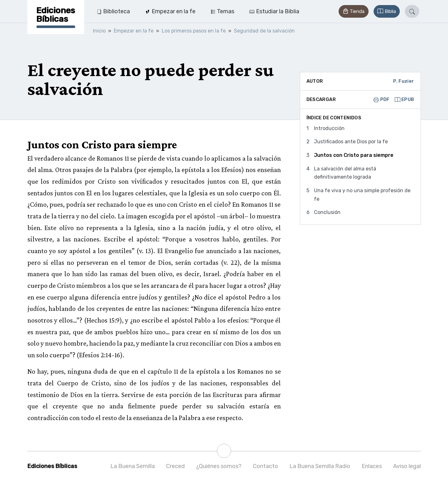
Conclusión (327, 212)
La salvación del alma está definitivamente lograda (345, 173)
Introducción (329, 128)
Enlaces (372, 466)
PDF (381, 100)
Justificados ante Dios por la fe (351, 142)
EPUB (404, 100)
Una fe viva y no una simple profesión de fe (362, 195)
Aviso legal (407, 466)
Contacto (265, 466)
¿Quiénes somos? (219, 466)
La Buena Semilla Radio (320, 466)
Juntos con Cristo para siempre (354, 155)
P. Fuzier (404, 81)
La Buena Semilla (133, 466)
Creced (175, 466)
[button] (353, 11)
